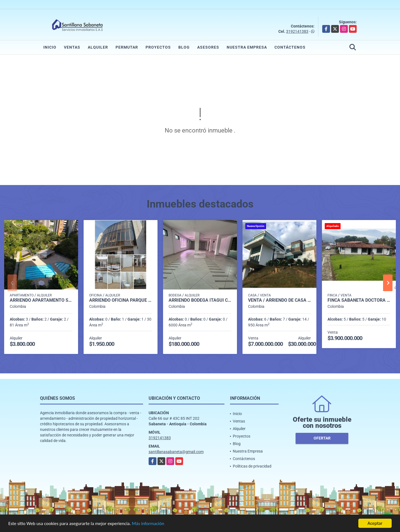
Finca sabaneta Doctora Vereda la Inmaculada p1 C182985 (359, 300)
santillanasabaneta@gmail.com (176, 452)
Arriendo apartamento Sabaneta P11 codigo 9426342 (41, 300)
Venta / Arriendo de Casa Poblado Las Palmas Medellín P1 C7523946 (279, 300)
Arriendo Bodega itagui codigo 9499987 (200, 300)
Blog (184, 47)
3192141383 (297, 31)
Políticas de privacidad (252, 466)
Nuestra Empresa (247, 47)
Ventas (72, 47)
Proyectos (158, 47)
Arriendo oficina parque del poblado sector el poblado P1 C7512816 (121, 300)
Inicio (50, 47)
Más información (148, 524)
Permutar (127, 47)
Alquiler (98, 47)
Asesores (208, 47)
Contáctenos (290, 47)
